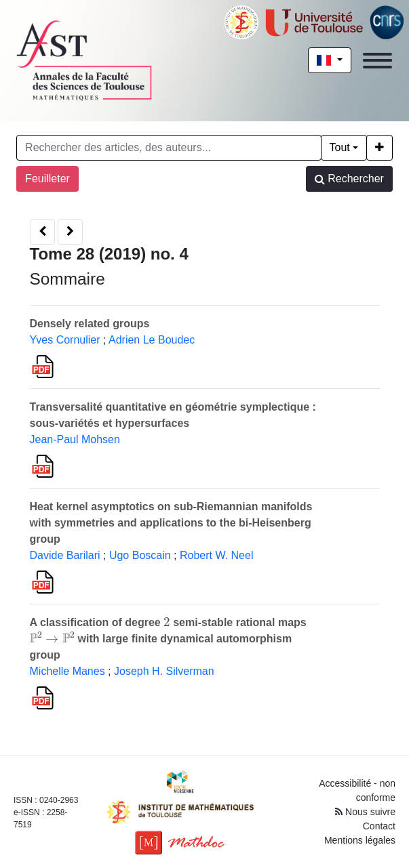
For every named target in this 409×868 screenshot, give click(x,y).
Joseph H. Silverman (164, 671)
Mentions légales (360, 840)
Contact (379, 826)
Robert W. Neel (216, 555)
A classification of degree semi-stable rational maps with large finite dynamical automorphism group (168, 639)
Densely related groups (90, 324)
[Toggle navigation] (377, 61)
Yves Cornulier (65, 340)
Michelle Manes (67, 671)
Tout (340, 147)
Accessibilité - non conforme (357, 790)
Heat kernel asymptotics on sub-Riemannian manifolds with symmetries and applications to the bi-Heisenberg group (171, 523)
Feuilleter (47, 179)
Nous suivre (365, 812)
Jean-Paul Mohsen (75, 439)
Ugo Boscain (140, 555)
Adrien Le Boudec (152, 340)
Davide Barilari (65, 555)
